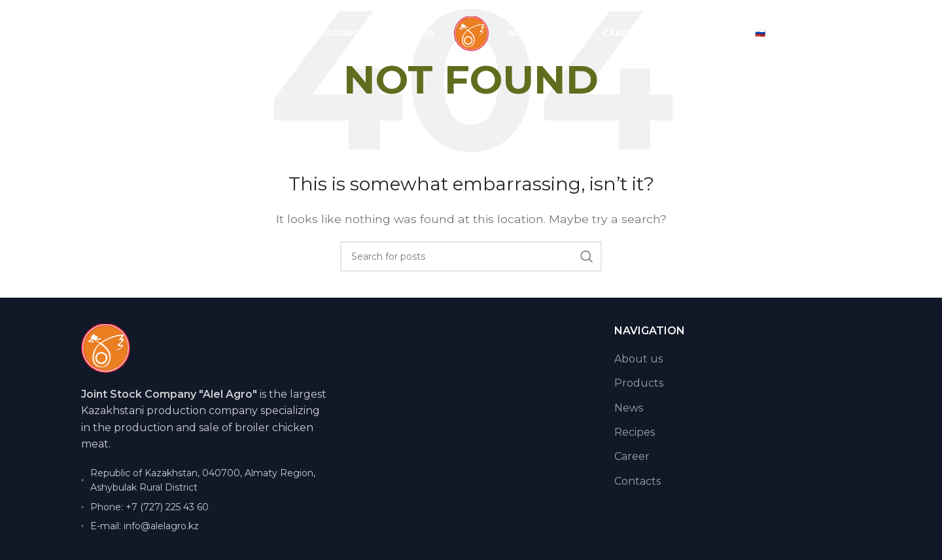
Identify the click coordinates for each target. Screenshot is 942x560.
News (629, 408)
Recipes (635, 432)
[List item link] (204, 507)
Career (632, 456)
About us (638, 359)
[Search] (471, 256)
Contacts (637, 481)
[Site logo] (471, 34)
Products (639, 383)
